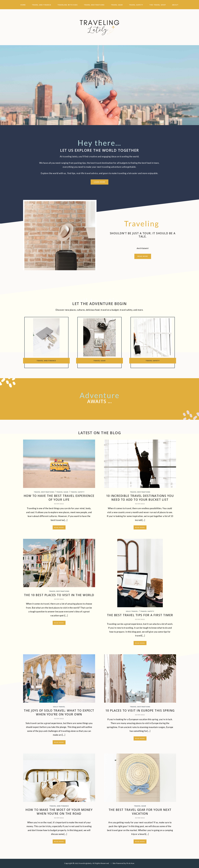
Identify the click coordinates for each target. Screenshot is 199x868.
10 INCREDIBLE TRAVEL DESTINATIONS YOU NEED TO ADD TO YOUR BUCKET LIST (140, 498)
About (175, 5)
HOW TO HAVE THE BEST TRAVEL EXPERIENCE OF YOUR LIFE (59, 498)
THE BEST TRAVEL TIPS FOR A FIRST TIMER (140, 615)
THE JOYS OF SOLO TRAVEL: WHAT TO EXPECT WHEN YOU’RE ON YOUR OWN (59, 712)
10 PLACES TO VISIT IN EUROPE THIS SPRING (140, 710)
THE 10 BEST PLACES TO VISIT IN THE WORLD (59, 595)
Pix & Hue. (131, 863)
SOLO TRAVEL (132, 611)
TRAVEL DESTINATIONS (94, 5)
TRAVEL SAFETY (136, 5)
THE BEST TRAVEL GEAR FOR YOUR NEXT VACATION (140, 812)
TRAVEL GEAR (117, 5)
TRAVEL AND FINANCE (41, 5)
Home (23, 5)
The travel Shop (158, 5)
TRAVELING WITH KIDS (68, 5)
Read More (59, 527)
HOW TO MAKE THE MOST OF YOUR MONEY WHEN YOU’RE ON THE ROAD (59, 812)
